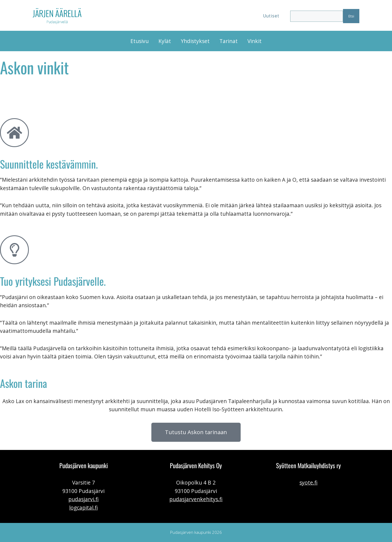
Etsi (351, 16)
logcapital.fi (83, 508)
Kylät (165, 41)
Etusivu (140, 41)
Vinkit (255, 41)
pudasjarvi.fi (83, 499)
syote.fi (308, 482)
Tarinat (229, 41)
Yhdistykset (195, 41)
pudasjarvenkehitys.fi (196, 499)
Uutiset (271, 16)
